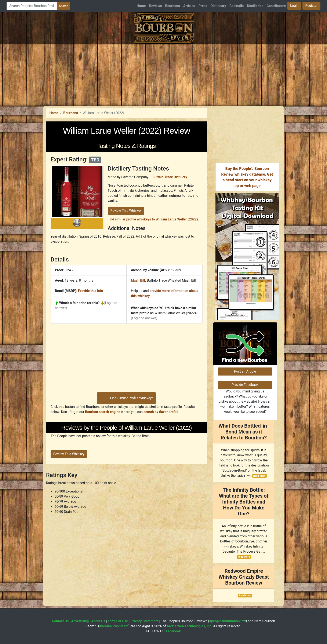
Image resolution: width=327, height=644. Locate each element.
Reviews (156, 6)
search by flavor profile (161, 412)
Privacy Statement (144, 621)
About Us (98, 621)
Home (141, 6)
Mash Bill (138, 280)
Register (311, 6)
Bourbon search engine (103, 412)
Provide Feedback (245, 385)
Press (203, 6)
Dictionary (218, 6)
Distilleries (255, 6)
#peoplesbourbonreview (227, 621)
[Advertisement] (164, 74)
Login (294, 6)
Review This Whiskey (126, 211)
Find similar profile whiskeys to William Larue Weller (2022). (153, 219)
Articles (189, 6)
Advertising (80, 621)
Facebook (173, 631)
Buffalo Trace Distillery (170, 177)
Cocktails (237, 6)
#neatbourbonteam (114, 626)
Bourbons (172, 6)
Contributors (276, 6)
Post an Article (245, 371)
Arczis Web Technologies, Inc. (190, 626)
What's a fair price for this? (79, 303)
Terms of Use (118, 621)
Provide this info (91, 291)
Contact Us (60, 621)
